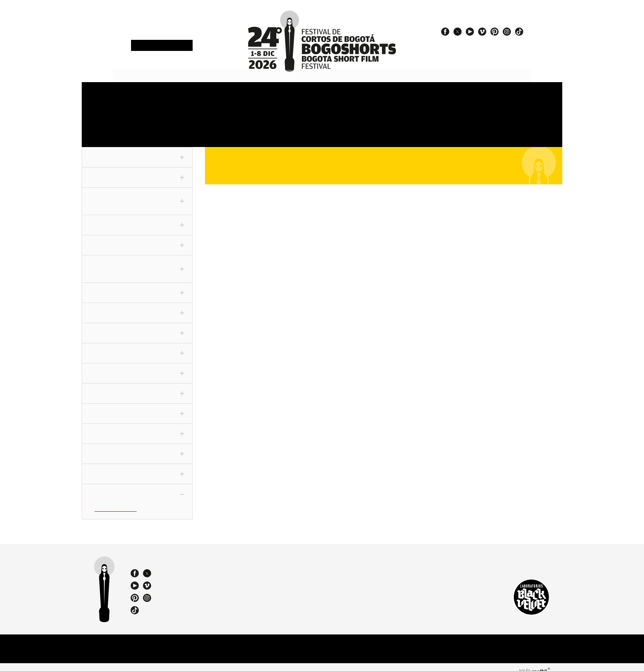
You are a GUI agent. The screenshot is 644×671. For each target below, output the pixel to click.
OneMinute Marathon (115, 125)
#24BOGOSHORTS (475, 50)
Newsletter (162, 46)
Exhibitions (276, 125)
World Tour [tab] (137, 428)
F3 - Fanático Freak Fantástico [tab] (137, 263)
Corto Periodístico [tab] (137, 219)
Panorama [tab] (137, 327)
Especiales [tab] (137, 347)
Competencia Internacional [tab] (137, 195)
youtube (470, 32)
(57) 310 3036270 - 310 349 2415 (209, 572)
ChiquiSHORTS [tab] (137, 468)
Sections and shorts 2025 (290, 101)
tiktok (519, 32)
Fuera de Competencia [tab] (137, 151)
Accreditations (166, 98)
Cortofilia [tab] (137, 368)
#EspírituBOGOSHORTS (482, 42)
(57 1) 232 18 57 (207, 564)
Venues (333, 98)
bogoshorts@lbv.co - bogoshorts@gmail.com (209, 579)
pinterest (494, 32)
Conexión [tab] (137, 287)
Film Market (163, 125)
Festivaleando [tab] (137, 388)
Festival (101, 98)
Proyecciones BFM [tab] (137, 488)
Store (501, 98)
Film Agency (506, 125)
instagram (507, 32)
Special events (342, 125)
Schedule (222, 98)
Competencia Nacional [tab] (137, 171)
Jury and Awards (398, 98)
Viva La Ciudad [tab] (137, 448)
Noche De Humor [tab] (137, 408)
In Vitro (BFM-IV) (115, 502)
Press (444, 98)
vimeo (482, 32)
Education (217, 125)
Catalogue (390, 125)
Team (458, 125)
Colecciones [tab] (137, 307)
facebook (445, 32)
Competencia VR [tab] (137, 239)
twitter (458, 32)
